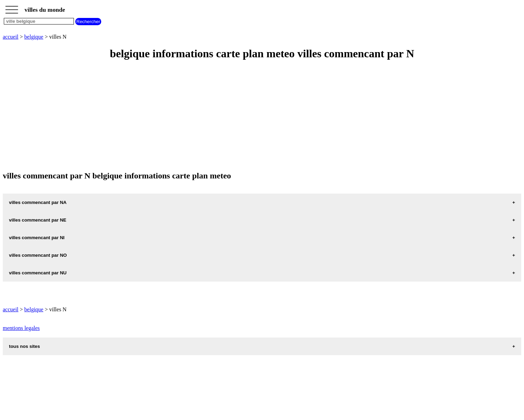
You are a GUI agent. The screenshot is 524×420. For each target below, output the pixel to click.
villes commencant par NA (38, 202)
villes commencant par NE (38, 220)
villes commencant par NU (38, 273)
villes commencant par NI (37, 238)
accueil (11, 37)
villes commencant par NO (38, 255)
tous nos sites (25, 346)
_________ (12, 8)
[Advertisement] (210, 116)
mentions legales (21, 328)
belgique (34, 37)
